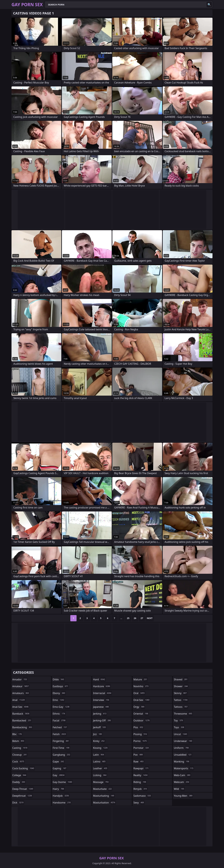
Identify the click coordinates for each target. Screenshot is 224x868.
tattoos (181, 707)
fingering (61, 741)
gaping (60, 768)
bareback (21, 714)
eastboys (61, 686)
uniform (182, 748)
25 (128, 618)
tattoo (181, 700)
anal (19, 700)
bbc (17, 734)
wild (179, 789)
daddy (19, 782)
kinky (99, 741)
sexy (139, 803)
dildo (59, 679)
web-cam (182, 775)
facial (59, 720)
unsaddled (183, 755)
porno (140, 741)
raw (139, 762)
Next (150, 618)
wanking (182, 762)
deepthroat (22, 796)
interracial (103, 693)
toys (179, 727)
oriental (141, 714)
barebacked (22, 720)
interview (101, 700)
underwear (183, 741)
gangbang (62, 755)
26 (135, 618)
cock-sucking (24, 768)
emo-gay (61, 707)
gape (59, 762)
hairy (59, 789)
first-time (61, 748)
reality (141, 775)
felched (60, 727)
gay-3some (63, 782)
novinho (141, 686)
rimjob (140, 789)
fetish (60, 734)
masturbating (104, 796)
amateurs (21, 693)
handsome (62, 803)
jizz (98, 734)
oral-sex (142, 700)
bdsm (19, 741)
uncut (181, 734)
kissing (101, 748)
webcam (182, 782)
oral (139, 693)
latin (99, 755)
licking (100, 775)
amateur (21, 686)
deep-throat (23, 789)
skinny (181, 693)
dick (18, 803)
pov (139, 755)
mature (141, 679)
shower (181, 686)
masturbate (103, 789)
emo (59, 700)
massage (101, 782)
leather (100, 768)
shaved (181, 679)
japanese (101, 707)
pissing (141, 734)
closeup (20, 755)
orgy (139, 707)
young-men (183, 796)
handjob (61, 796)
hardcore (102, 686)
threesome (183, 714)
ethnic (59, 714)
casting (20, 748)
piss (139, 727)
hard (99, 679)
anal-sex (21, 707)
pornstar (141, 748)
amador (20, 679)
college (20, 775)
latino (100, 762)
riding (140, 782)
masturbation (104, 803)
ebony (59, 693)
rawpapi (141, 768)
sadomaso (142, 796)
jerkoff (100, 727)
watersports (184, 768)
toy (179, 720)
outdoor (142, 720)
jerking (100, 714)
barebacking (22, 727)
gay (59, 775)
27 (142, 618)
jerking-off (102, 720)
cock (19, 762)
